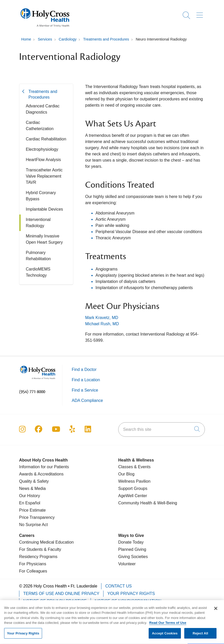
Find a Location (86, 380)
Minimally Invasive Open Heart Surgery (44, 239)
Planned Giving (132, 549)
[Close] (216, 611)
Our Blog (126, 474)
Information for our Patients (44, 467)
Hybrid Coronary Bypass (41, 196)
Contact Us (119, 586)
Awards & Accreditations (41, 474)
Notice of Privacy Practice (55, 601)
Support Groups (133, 488)
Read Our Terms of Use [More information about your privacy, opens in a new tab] (168, 626)
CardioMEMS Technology (38, 272)
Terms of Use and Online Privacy (61, 594)
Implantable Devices (44, 209)
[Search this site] (162, 430)
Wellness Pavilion (134, 481)
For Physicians (33, 564)
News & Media (32, 488)
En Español (30, 503)
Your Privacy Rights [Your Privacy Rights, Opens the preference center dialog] (23, 636)
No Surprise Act (33, 525)
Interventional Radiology (38, 223)
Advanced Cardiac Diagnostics (43, 109)
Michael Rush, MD (102, 324)
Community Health (135, 503)
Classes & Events (134, 467)
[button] (201, 13)
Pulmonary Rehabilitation (38, 256)
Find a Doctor (84, 369)
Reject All (200, 636)
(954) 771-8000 (32, 392)
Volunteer (127, 564)
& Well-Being (165, 503)
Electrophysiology (42, 149)
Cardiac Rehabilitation (46, 139)
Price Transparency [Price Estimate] (37, 517)
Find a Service (85, 390)
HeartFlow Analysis (43, 160)
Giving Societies (133, 557)
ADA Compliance (87, 400)
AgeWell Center (133, 496)
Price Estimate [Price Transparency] (32, 510)
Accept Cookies (165, 636)
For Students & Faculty (40, 549)
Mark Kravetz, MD (102, 318)
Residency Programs (38, 557)
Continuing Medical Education (46, 542)
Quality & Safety (34, 481)
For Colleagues (33, 571)
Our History (30, 496)
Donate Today (131, 542)
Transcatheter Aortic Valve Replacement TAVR (44, 176)
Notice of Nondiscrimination (128, 601)
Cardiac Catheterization (40, 126)
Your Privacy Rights (131, 594)
